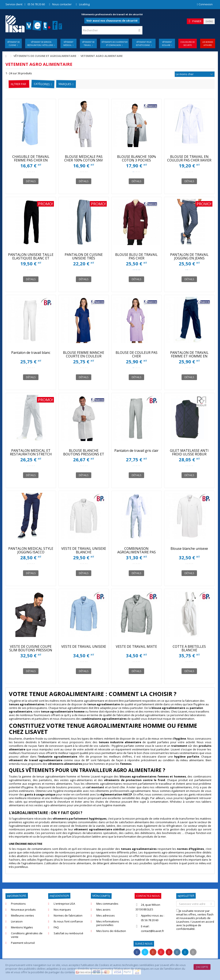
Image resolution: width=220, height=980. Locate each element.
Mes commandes (107, 904)
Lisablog (84, 4)
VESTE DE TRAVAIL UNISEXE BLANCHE (84, 550)
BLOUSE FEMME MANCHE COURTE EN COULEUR (84, 354)
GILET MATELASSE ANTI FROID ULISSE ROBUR (189, 452)
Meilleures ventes (23, 916)
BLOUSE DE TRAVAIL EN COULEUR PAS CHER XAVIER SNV (189, 160)
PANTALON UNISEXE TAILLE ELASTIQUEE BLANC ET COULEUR (31, 258)
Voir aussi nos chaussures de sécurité (112, 21)
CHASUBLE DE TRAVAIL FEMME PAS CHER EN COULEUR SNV (31, 160)
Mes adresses (106, 916)
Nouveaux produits (23, 910)
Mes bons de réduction (111, 931)
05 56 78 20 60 (36, 4)
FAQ (56, 927)
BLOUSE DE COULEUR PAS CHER (137, 354)
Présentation (59, 896)
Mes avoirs (103, 910)
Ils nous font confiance (68, 921)
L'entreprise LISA (64, 904)
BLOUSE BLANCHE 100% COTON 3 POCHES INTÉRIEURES (137, 160)
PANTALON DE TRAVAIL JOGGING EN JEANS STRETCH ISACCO (189, 258)
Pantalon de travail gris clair (136, 451)
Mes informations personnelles (108, 923)
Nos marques (62, 910)
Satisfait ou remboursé (68, 933)
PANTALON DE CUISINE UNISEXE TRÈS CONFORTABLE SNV (84, 258)
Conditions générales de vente (27, 935)
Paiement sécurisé (23, 943)
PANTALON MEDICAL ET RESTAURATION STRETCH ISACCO (31, 454)
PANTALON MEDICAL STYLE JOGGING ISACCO (31, 550)
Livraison (17, 921)
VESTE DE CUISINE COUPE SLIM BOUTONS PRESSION (31, 648)
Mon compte (101, 896)
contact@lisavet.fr (152, 931)
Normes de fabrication (68, 916)
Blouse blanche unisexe (189, 549)
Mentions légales (22, 927)
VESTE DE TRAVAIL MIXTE (136, 646)
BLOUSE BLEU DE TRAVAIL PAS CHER (136, 256)
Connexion (205, 4)
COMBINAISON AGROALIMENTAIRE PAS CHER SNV (137, 552)
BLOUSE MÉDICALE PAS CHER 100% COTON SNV (84, 158)
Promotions (18, 904)
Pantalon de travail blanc (31, 353)
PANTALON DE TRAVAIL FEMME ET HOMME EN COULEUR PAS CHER (189, 356)
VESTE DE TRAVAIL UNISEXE (84, 646)
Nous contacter (62, 4)
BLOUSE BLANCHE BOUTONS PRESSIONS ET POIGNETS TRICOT (84, 454)
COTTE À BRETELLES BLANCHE (189, 648)
